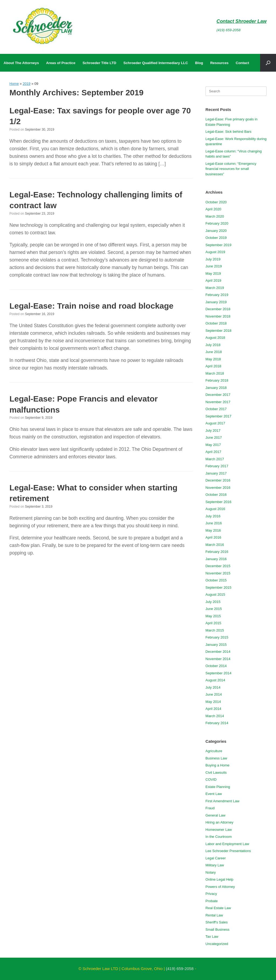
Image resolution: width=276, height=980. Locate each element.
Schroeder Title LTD (99, 63)
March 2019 (215, 288)
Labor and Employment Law (227, 844)
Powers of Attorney (220, 887)
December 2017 (218, 395)
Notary (211, 872)
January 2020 (216, 231)
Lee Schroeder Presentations (228, 851)
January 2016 (216, 559)
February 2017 (217, 466)
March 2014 (215, 716)
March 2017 (215, 459)
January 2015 (216, 645)
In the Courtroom (219, 837)
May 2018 (213, 359)
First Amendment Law (222, 801)
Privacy (211, 894)
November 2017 (218, 402)
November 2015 (218, 573)
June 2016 (214, 523)
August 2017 (215, 423)
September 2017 (218, 416)
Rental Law (214, 915)
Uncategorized (217, 944)
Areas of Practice (61, 63)
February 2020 (217, 223)
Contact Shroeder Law (241, 21)
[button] (268, 63)
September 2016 (218, 502)
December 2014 (218, 652)
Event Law (214, 794)
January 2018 (216, 388)
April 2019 (213, 280)
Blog (199, 63)
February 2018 (217, 380)
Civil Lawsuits (216, 773)
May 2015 (213, 616)
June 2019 (214, 266)
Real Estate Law (218, 908)
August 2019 (215, 252)
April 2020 (213, 209)
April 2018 (213, 366)
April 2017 (213, 452)
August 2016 (215, 509)
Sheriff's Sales (216, 922)
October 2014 (216, 666)
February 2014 (217, 723)
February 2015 (217, 637)
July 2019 (213, 259)
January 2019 (216, 302)
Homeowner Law (219, 830)
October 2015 (216, 580)
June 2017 (214, 437)
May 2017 (213, 445)
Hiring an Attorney (219, 822)
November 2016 (218, 488)
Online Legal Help (219, 879)
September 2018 (218, 331)
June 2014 (214, 694)
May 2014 (213, 702)
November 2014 (218, 659)
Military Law (215, 865)
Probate (212, 901)
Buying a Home (217, 765)
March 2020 (215, 216)
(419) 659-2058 (228, 30)
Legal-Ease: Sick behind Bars (228, 132)
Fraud (210, 808)
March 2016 (215, 545)
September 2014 (218, 673)
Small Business (217, 930)
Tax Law (212, 937)
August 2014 (215, 680)
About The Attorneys (21, 63)
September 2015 (218, 587)
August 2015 (215, 594)
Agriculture (214, 751)
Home (14, 84)
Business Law (216, 758)
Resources (219, 63)
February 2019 (217, 295)
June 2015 (214, 609)
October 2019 (216, 238)
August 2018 (215, 338)
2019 (27, 84)
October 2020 (216, 202)
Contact (243, 63)
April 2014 (213, 709)
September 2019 (218, 245)
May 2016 (213, 530)
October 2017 (216, 409)
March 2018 (215, 373)
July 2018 (213, 345)
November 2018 (218, 316)
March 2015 (215, 630)
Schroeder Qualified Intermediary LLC (156, 63)
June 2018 (214, 352)
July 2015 (213, 602)
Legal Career (215, 858)
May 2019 (213, 273)
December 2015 (218, 566)
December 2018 (218, 309)
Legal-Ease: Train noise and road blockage (92, 306)
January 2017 (216, 473)
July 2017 (213, 430)
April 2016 (213, 537)
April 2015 (213, 623)
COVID (211, 780)
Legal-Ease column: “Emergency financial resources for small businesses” (231, 169)
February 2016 (217, 552)
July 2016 (213, 516)
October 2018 (216, 323)
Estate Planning (218, 787)
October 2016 (216, 495)
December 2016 (218, 480)
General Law (215, 815)
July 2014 (213, 687)
